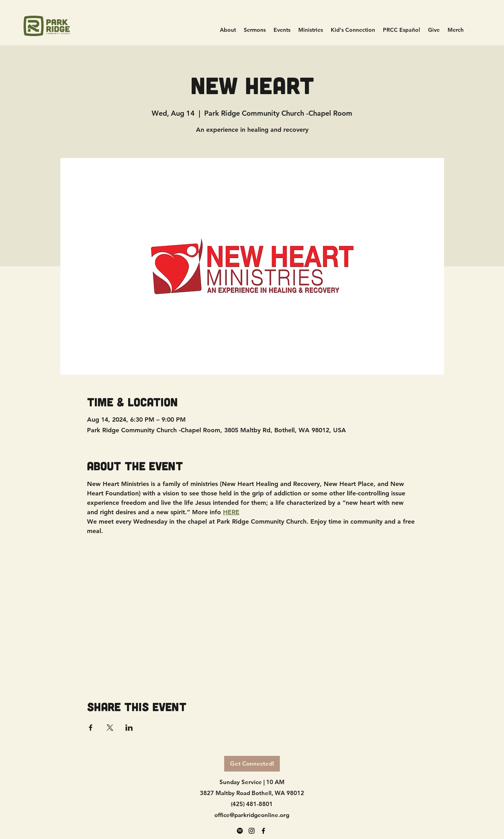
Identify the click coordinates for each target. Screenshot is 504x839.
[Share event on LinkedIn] (129, 728)
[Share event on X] (110, 728)
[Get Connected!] (252, 764)
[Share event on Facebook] (91, 728)
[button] (311, 30)
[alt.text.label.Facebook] (263, 831)
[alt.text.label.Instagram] (252, 831)
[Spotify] (240, 831)
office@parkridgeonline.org (252, 815)
